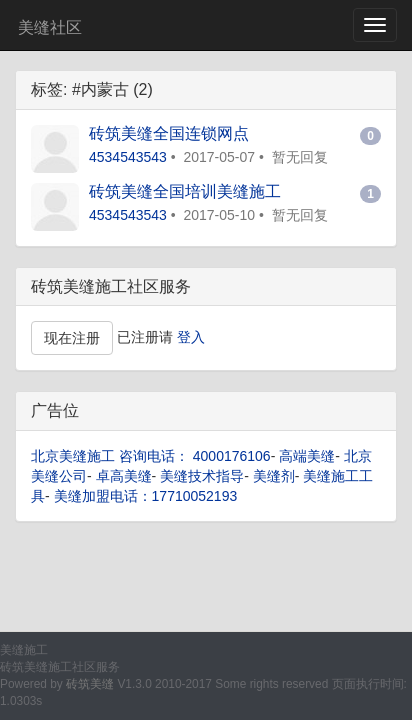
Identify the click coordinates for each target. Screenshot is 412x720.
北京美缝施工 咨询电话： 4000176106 (151, 456)
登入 (191, 337)
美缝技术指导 (202, 476)
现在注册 (72, 338)
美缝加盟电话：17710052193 (146, 496)
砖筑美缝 (90, 684)
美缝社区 (50, 27)
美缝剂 (274, 476)
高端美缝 (307, 456)
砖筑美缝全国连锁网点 (169, 133)
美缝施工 (24, 650)
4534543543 (128, 157)
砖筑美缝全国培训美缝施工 (185, 191)
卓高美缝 (124, 476)
